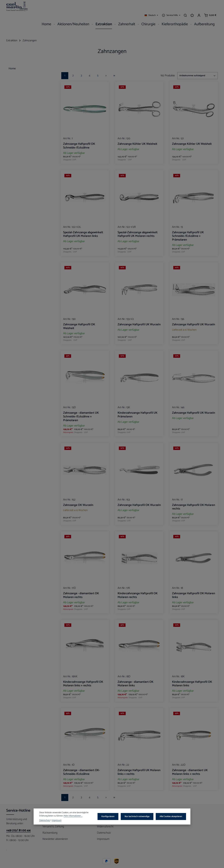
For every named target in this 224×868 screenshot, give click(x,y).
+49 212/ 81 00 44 (18, 823)
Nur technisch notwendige (139, 817)
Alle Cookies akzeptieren (171, 817)
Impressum (103, 832)
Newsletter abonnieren (55, 832)
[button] (49, 67)
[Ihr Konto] (199, 7)
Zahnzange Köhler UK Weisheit (137, 137)
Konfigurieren (111, 817)
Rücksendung (50, 826)
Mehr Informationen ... (73, 816)
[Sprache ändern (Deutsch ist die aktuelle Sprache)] (151, 7)
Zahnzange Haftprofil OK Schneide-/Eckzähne (79, 139)
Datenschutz (104, 826)
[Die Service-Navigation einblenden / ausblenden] (171, 7)
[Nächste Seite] (106, 68)
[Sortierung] (198, 68)
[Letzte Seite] (114, 68)
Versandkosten (105, 863)
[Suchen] (185, 7)
